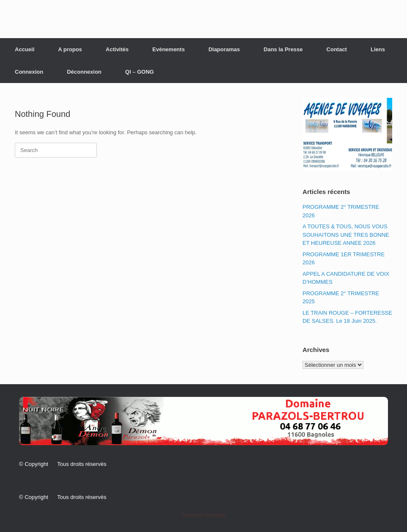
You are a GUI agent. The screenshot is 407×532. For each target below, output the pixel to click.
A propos (70, 49)
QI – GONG (140, 72)
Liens (378, 49)
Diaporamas (224, 49)
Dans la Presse (283, 49)
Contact (337, 49)
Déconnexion (84, 72)
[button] (203, 421)
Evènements (169, 49)
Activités (117, 49)
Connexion (29, 72)
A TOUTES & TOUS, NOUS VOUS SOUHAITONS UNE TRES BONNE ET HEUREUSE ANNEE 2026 (346, 235)
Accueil (25, 49)
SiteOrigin (215, 515)
